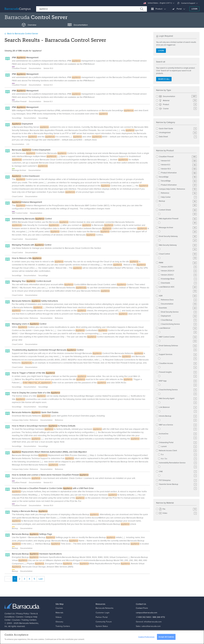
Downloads (179, 283)
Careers (20, 617)
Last (41, 579)
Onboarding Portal (178, 443)
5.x (179, 455)
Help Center (179, 197)
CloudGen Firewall (178, 157)
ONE (178, 472)
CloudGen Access (178, 363)
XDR (178, 296)
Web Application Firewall (178, 219)
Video (178, 513)
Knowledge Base (179, 279)
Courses (16, 620)
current (179, 447)
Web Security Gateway (178, 245)
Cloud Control (178, 254)
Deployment (179, 316)
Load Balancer (178, 328)
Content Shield (178, 210)
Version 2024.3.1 (179, 271)
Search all (164, 79)
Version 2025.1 (179, 267)
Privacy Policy (23, 614)
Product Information (179, 173)
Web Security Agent (178, 399)
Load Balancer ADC (178, 287)
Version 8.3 (179, 165)
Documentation (178, 97)
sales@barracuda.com (151, 626)
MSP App (178, 381)
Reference (179, 193)
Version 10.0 (179, 169)
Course (178, 109)
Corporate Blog (102, 631)
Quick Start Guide (178, 129)
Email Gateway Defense (178, 346)
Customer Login (103, 613)
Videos (59, 617)
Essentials (178, 308)
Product (178, 105)
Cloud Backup (179, 320)
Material (178, 101)
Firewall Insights (178, 372)
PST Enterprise (178, 480)
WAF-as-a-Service (178, 425)
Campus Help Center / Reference (178, 189)
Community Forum (104, 622)
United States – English (158, 3)
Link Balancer (178, 407)
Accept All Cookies (166, 638)
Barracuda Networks (29, 623)
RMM (178, 263)
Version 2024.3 (179, 275)
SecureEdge (178, 177)
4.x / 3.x (179, 459)
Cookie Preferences (146, 638)
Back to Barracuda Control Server (21, 34)
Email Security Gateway (178, 236)
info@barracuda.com (153, 622)
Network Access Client (178, 451)
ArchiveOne (178, 434)
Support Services (178, 354)
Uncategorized (178, 133)
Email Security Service (179, 312)
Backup (178, 201)
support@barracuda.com (154, 631)
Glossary (59, 622)
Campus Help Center (65, 631)
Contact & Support (186, 3)
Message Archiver (178, 228)
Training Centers (29, 620)
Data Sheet (178, 137)
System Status (102, 626)
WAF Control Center (178, 337)
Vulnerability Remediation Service (178, 463)
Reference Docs (179, 300)
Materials (59, 613)
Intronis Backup (178, 416)
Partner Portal (102, 617)
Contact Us (10, 614)
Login (194, 9)
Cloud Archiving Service (179, 324)
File (178, 509)
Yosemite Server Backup (178, 484)
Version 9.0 (179, 161)
